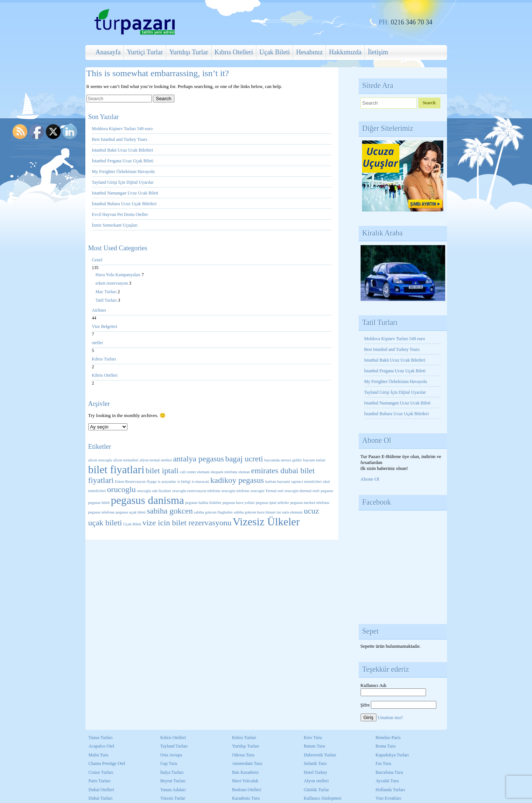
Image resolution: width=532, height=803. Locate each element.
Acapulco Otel (102, 746)
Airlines (99, 310)
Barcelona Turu (389, 772)
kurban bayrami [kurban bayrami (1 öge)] (278, 482)
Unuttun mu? (390, 717)
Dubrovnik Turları (320, 755)
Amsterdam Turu (247, 763)
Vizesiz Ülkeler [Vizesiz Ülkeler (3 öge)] (266, 522)
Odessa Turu (243, 755)
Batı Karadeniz (245, 772)
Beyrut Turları (173, 781)
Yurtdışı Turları (246, 746)
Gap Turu (169, 763)
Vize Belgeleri (105, 326)
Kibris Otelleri (105, 375)
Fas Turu (383, 763)
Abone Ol (370, 479)
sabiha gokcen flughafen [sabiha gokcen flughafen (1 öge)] (213, 512)
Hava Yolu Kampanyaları (119, 275)
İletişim (378, 52)
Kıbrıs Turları (104, 359)
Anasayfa (108, 52)
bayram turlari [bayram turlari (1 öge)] (314, 460)
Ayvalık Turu (387, 781)
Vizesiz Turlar (173, 798)
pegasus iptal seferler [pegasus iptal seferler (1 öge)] (272, 503)
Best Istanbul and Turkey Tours (120, 139)
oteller (98, 343)
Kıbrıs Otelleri (234, 52)
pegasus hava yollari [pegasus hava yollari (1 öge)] (238, 503)
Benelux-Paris (388, 738)
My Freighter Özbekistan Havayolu (124, 172)
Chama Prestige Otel (107, 763)
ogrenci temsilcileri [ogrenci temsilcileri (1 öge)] (306, 482)
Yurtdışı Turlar (189, 52)
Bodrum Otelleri (247, 790)
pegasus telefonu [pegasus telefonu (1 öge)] (101, 512)
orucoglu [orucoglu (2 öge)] (122, 489)
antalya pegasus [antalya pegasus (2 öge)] (198, 459)
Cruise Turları (101, 772)
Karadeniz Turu (246, 798)
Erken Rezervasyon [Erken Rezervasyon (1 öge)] (130, 482)
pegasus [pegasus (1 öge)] (327, 491)
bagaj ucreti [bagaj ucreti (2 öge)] (244, 459)
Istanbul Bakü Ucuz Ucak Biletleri (123, 150)
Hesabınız (309, 52)
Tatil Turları (107, 300)
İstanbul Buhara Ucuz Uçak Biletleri (124, 204)
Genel (97, 260)
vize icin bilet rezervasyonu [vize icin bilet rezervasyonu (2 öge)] (187, 523)
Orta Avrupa (171, 755)
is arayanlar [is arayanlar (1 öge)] (167, 482)
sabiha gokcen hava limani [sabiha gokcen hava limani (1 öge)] (255, 512)
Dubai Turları (101, 798)
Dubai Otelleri (101, 790)
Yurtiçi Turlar (145, 52)
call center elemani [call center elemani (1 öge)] (195, 472)
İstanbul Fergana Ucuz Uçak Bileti (123, 161)
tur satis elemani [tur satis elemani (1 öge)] (290, 512)
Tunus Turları (101, 738)
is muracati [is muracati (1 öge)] (200, 482)
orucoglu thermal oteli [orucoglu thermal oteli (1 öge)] (302, 491)
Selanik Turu (315, 763)
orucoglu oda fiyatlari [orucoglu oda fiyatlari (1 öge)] (154, 491)
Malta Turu (99, 755)
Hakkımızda (345, 52)
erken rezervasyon (112, 283)
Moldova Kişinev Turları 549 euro (122, 129)
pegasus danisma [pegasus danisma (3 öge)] (147, 500)
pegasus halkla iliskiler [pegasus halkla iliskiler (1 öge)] (203, 503)
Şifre (365, 705)
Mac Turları (107, 292)
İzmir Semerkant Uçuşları (115, 225)
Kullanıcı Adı (374, 685)
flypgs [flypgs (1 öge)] (152, 482)
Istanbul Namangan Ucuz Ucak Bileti (125, 193)
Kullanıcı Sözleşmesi (323, 798)
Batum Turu (314, 746)
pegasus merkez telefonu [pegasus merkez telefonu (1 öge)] (310, 503)
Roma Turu (385, 746)
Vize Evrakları (388, 798)
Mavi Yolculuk (245, 781)
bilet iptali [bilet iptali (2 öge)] (162, 471)
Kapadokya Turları (392, 755)
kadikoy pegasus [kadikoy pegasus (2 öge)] (237, 480)
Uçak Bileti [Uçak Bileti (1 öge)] (132, 524)
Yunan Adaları (173, 790)
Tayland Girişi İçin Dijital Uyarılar (123, 182)
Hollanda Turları (390, 790)
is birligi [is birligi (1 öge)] (184, 482)
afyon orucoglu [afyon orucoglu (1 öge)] (100, 460)
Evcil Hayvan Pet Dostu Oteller (120, 214)
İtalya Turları (172, 772)
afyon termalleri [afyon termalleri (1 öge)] (126, 460)
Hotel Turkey (316, 772)
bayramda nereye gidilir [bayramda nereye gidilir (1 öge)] (283, 460)
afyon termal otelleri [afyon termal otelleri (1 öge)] (156, 460)
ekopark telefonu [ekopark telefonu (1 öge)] (224, 472)
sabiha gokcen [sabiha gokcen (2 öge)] (170, 511)
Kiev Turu (313, 738)
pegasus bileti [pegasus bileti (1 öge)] (99, 503)
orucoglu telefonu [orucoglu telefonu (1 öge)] (235, 491)
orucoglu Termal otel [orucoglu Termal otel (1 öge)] (267, 491)
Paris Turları (100, 781)
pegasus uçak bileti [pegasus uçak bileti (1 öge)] (131, 512)
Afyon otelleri (316, 781)
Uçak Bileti (274, 52)
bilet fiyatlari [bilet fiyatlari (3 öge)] (116, 470)
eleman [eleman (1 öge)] (244, 472)
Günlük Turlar (316, 790)
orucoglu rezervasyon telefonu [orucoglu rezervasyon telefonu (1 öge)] (196, 491)
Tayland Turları (174, 746)
